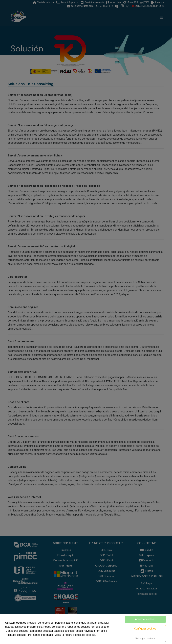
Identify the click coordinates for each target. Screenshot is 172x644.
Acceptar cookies (145, 619)
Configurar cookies (145, 629)
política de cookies (84, 635)
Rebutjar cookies (145, 638)
